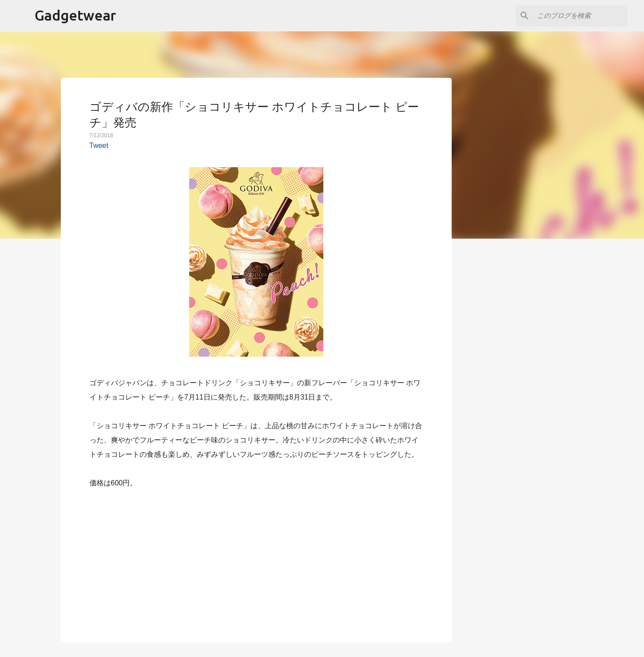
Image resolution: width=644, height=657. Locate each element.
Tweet (99, 145)
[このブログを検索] (580, 16)
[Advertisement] (256, 560)
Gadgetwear (75, 15)
